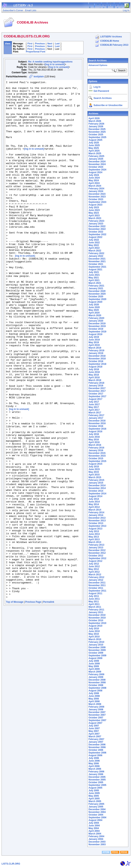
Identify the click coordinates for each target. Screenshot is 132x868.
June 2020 (94, 307)
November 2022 (97, 229)
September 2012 (97, 558)
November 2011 (97, 585)
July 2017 (94, 402)
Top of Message (15, 705)
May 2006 (94, 764)
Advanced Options (98, 65)
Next (50, 44)
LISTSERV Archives (111, 37)
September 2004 (97, 817)
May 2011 (94, 602)
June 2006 (94, 761)
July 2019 (94, 337)
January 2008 (96, 710)
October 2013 (96, 523)
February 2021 (96, 286)
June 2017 (94, 405)
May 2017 (94, 407)
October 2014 (96, 491)
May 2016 (94, 440)
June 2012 (94, 566)
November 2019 (97, 326)
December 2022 (97, 226)
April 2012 (94, 572)
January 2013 (96, 548)
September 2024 (97, 170)
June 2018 (94, 372)
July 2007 (94, 726)
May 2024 (94, 180)
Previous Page (33, 705)
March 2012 (95, 575)
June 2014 (94, 502)
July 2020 (94, 305)
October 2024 (96, 167)
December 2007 (97, 712)
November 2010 (97, 618)
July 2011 (94, 596)
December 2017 (97, 388)
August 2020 (95, 302)
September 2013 (97, 526)
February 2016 (96, 448)
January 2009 (96, 677)
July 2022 (94, 240)
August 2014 (95, 496)
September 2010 (97, 623)
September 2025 (97, 137)
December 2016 (97, 421)
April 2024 (94, 183)
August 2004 (95, 820)
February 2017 (96, 415)
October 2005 (96, 782)
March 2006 (95, 769)
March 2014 (95, 510)
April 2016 (94, 442)
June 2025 (94, 145)
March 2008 (95, 704)
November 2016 (97, 423)
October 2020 (96, 297)
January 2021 (96, 288)
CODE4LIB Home (110, 41)
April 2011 (94, 604)
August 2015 (95, 464)
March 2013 (95, 542)
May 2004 (94, 828)
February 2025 (96, 156)
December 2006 (97, 745)
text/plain (39, 77)
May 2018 (94, 375)
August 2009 (95, 658)
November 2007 (97, 715)
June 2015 (94, 469)
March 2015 (95, 477)
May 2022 (94, 245)
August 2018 (95, 367)
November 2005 (97, 780)
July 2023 (94, 207)
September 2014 (97, 494)
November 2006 (97, 747)
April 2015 (94, 475)
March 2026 (95, 121)
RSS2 (124, 852)
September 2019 (97, 332)
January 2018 (96, 386)
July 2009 (94, 661)
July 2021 (94, 272)
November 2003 (97, 844)
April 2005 (94, 799)
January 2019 (96, 353)
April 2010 (94, 637)
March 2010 (95, 639)
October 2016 (96, 426)
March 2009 (95, 672)
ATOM (106, 852)
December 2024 (97, 162)
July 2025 (94, 143)
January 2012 (96, 580)
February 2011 (96, 610)
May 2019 (94, 342)
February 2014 (96, 512)
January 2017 (96, 418)
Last (57, 44)
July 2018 (94, 369)
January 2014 (96, 515)
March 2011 (95, 607)
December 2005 (97, 777)
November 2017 (97, 391)
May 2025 (94, 148)
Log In (97, 87)
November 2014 (97, 488)
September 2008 (97, 688)
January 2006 (96, 774)
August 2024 (95, 172)
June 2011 (94, 599)
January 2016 (96, 450)
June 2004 (94, 826)
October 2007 (96, 718)
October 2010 (96, 620)
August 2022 (95, 237)
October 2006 (96, 750)
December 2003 (97, 842)
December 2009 (97, 647)
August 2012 (95, 561)
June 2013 (94, 534)
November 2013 (97, 521)
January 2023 (96, 224)
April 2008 (94, 701)
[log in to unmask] (55, 64)
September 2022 (97, 234)
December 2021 (97, 259)
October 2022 (96, 232)
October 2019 (96, 329)
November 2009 (97, 650)
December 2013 (97, 518)
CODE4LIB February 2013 (114, 45)
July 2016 (94, 434)
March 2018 (95, 380)
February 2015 (96, 480)
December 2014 (97, 485)
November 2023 (97, 197)
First (30, 44)
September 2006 (97, 753)
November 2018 (97, 359)
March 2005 (95, 801)
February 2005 (96, 804)
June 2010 (94, 631)
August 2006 (95, 755)
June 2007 (94, 728)
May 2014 (94, 504)
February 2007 (96, 739)
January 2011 (96, 612)
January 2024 (96, 191)
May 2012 (94, 569)
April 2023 (94, 216)
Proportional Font (36, 52)
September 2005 (97, 785)
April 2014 (94, 507)
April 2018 (94, 378)
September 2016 (97, 429)
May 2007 (94, 731)
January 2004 (96, 839)
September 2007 (97, 720)
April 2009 (94, 669)
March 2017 (95, 413)
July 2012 (94, 564)
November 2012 (97, 553)
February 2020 (96, 318)
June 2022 (94, 243)
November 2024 (97, 164)
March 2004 (95, 834)
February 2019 (96, 351)
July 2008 (94, 693)
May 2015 (94, 472)
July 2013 (94, 531)
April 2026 (94, 118)
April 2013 (94, 539)
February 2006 (96, 772)
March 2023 (95, 218)
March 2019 (95, 348)
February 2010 (96, 642)
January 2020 (96, 321)
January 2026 (96, 126)
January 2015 (96, 483)
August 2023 (95, 205)
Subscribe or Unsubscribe (108, 105)
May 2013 (94, 537)
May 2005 (94, 796)
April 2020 (94, 313)
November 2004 (97, 812)
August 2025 (95, 140)
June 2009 (94, 664)
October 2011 (96, 588)
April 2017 (94, 410)
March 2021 (95, 283)
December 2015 (97, 453)
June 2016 (94, 437)
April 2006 (94, 766)
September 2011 (97, 591)
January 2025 (96, 159)
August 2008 (95, 691)
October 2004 (96, 815)
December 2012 (97, 550)
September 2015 (97, 461)
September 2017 (97, 396)
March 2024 (95, 186)
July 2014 (94, 499)
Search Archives (98, 61)
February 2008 (96, 707)
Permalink (49, 705)
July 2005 (94, 790)
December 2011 (97, 583)
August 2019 (95, 334)
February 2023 (96, 221)
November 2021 (97, 261)
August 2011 (95, 593)
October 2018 (96, 361)
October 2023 (96, 199)
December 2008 (97, 680)
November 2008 (97, 683)
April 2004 (94, 831)
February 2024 (96, 189)
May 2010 (94, 634)
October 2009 (96, 653)
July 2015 (94, 467)
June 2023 (94, 210)
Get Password (101, 91)
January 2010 (96, 645)
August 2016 (95, 431)
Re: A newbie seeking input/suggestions (50, 62)
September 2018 (97, 364)
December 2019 (97, 324)
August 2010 (95, 626)
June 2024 (94, 178)
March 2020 (95, 315)
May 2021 (94, 278)
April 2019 (94, 345)
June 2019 (94, 340)
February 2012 (96, 577)
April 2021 (94, 280)
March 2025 (95, 153)
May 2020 (94, 310)
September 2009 (97, 656)
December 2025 (97, 129)
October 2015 (96, 458)
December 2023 (97, 194)
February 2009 (96, 674)
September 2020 (97, 299)
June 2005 (94, 793)
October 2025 (96, 135)
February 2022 (96, 253)
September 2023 (97, 202)
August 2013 (95, 529)
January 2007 (96, 742)
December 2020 (97, 291)
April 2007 (94, 734)
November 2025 (97, 132)
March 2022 (95, 251)
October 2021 (96, 264)
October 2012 (96, 556)
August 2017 (95, 399)
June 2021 (94, 275)
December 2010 (97, 615)
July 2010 (94, 629)
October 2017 (96, 394)
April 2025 (94, 151)
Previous (40, 44)
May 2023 (94, 213)
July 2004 (94, 823)
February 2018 (96, 383)
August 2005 (95, 788)
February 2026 (96, 124)
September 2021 (97, 267)
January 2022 (96, 256)
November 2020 (97, 294)
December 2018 (97, 356)
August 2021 (95, 270)
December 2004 (97, 809)
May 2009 (94, 666)
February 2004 (96, 836)
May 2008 (94, 699)
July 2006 (94, 758)
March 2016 (95, 445)
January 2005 (96, 807)
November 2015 (97, 456)
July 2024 (94, 175)
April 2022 (94, 248)
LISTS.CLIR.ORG (11, 864)
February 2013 (96, 545)
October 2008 (96, 685)
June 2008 (94, 696)
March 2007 (95, 737)
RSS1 (115, 852)
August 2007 (95, 723)
